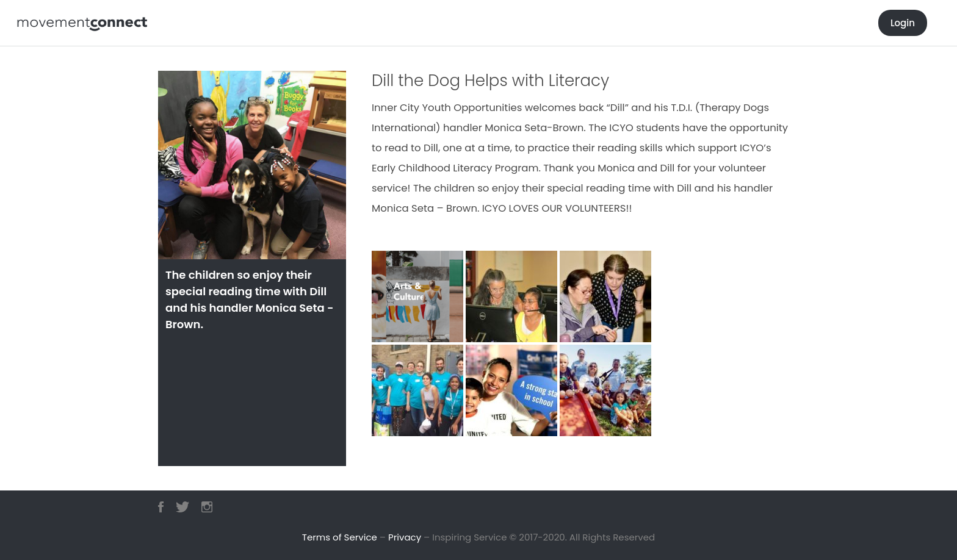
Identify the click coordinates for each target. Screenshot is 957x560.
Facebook (161, 507)
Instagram (207, 507)
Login (903, 23)
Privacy (405, 537)
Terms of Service (340, 537)
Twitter (182, 507)
